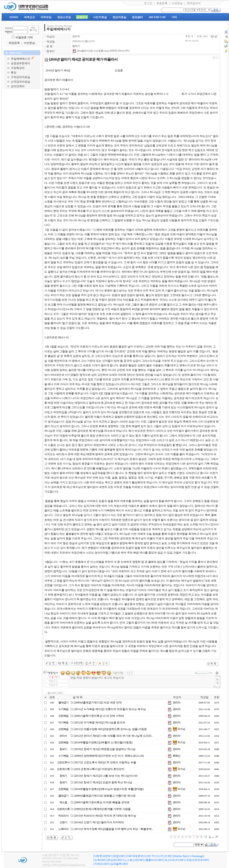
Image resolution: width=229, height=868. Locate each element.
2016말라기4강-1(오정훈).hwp (91, 51)
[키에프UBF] (101, 864)
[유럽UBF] (119, 856)
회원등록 (162, 3)
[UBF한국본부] (103, 856)
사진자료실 (100, 17)
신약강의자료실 (20, 82)
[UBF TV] (150, 856)
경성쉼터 (137, 17)
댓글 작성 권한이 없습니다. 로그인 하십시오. (143, 682)
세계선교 (29, 17)
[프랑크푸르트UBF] (197, 860)
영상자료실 (119, 17)
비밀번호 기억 (24, 37)
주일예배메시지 (20, 59)
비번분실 (177, 3)
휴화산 (177, 756)
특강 (14, 73)
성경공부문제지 (20, 63)
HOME (14, 17)
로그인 (148, 3)
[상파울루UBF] (119, 864)
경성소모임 (64, 17)
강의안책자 (18, 86)
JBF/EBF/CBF (157, 17)
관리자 (76, 36)
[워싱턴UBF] (114, 860)
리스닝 (179, 729)
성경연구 (82, 17)
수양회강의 (18, 68)
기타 (174, 17)
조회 (217, 697)
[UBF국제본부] (135, 856)
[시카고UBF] (165, 856)
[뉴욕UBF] (100, 860)
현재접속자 (194, 3)
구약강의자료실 (20, 77)
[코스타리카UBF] (174, 860)
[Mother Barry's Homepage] (188, 856)
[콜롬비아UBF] (154, 860)
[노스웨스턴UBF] (134, 860)
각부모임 (46, 17)
